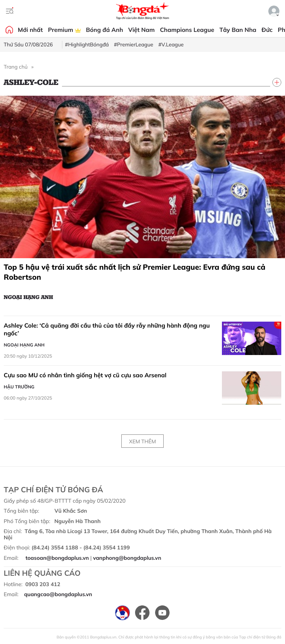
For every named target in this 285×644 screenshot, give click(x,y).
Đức (267, 30)
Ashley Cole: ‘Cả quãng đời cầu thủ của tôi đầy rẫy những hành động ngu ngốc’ (107, 329)
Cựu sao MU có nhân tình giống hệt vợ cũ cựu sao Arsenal (85, 375)
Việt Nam (142, 30)
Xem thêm (142, 441)
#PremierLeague (134, 45)
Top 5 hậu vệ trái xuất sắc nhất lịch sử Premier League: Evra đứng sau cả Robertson (135, 272)
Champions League (187, 30)
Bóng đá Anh (105, 30)
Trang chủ (16, 67)
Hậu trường (19, 387)
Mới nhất (30, 30)
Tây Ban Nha (238, 30)
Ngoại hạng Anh (28, 297)
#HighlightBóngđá (87, 45)
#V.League (171, 45)
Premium (64, 30)
